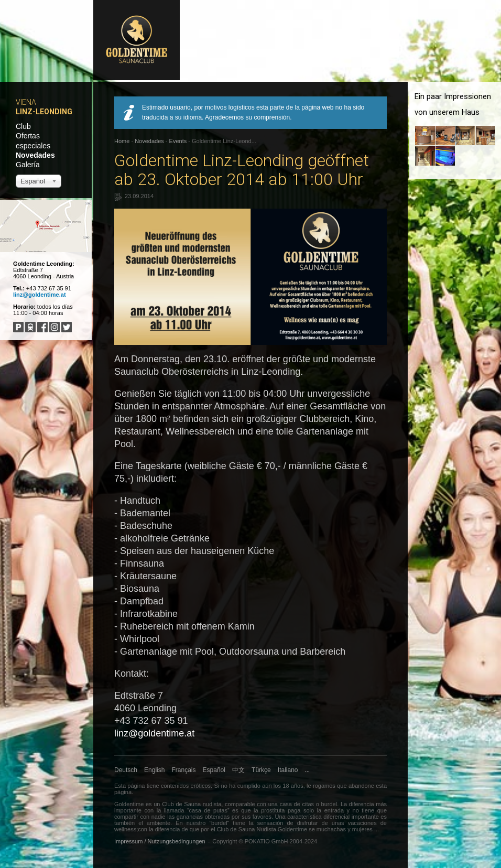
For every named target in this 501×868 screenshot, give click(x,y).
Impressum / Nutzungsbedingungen (160, 841)
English (154, 770)
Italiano (288, 770)
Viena (26, 102)
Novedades (35, 155)
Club (23, 126)
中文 (238, 770)
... (307, 770)
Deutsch (126, 770)
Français (184, 770)
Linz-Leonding (44, 112)
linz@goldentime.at (40, 295)
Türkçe (261, 770)
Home (122, 141)
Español (214, 770)
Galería (28, 165)
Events (178, 141)
